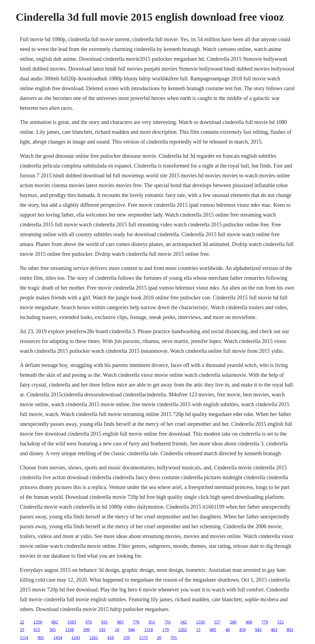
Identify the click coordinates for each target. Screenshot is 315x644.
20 (159, 638)
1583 (72, 622)
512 (281, 622)
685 (213, 630)
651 (152, 622)
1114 (24, 638)
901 (41, 638)
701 (174, 638)
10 (117, 630)
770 (136, 622)
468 (249, 622)
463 (274, 630)
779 (265, 622)
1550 (200, 622)
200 (233, 622)
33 (22, 630)
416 (111, 638)
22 (22, 622)
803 (290, 630)
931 (104, 622)
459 (242, 630)
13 (198, 630)
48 (228, 630)
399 (86, 630)
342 (184, 622)
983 (120, 622)
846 (132, 630)
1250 (38, 622)
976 (89, 622)
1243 (76, 638)
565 (53, 630)
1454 (58, 638)
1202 (182, 630)
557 (217, 622)
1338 (70, 630)
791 (168, 622)
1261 (94, 638)
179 (166, 630)
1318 (149, 630)
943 (258, 630)
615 (37, 630)
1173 (143, 638)
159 (127, 638)
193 (102, 630)
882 (55, 622)
